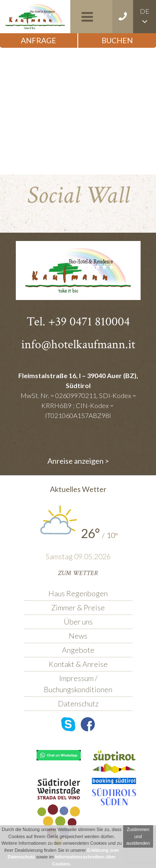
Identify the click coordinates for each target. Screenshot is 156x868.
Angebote (78, 650)
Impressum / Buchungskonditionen (78, 684)
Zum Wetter (78, 573)
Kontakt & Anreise (78, 664)
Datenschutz (78, 703)
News (78, 636)
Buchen (117, 40)
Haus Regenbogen (78, 593)
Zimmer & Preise (78, 607)
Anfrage (38, 40)
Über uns (78, 622)
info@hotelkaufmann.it (78, 345)
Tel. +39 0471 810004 (78, 322)
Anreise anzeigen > (78, 461)
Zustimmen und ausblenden (138, 836)
